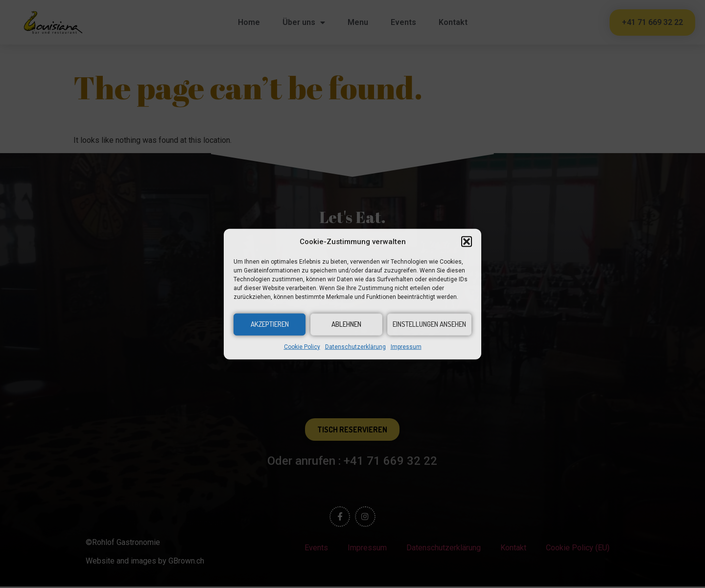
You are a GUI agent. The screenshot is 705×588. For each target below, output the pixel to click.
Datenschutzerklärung (355, 346)
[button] (467, 242)
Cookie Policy (302, 346)
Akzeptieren (270, 324)
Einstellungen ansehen (429, 324)
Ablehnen (346, 324)
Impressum (406, 346)
